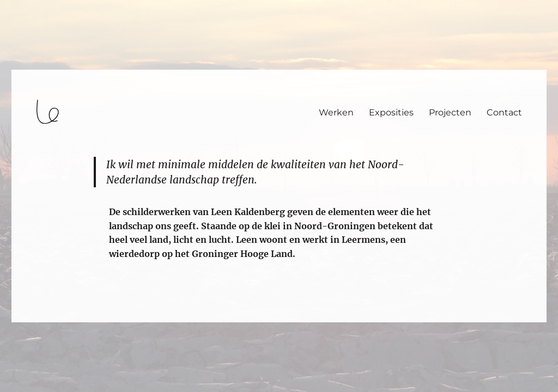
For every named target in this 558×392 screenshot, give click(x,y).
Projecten (450, 112)
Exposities (391, 112)
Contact (504, 112)
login (29, 317)
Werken (336, 112)
